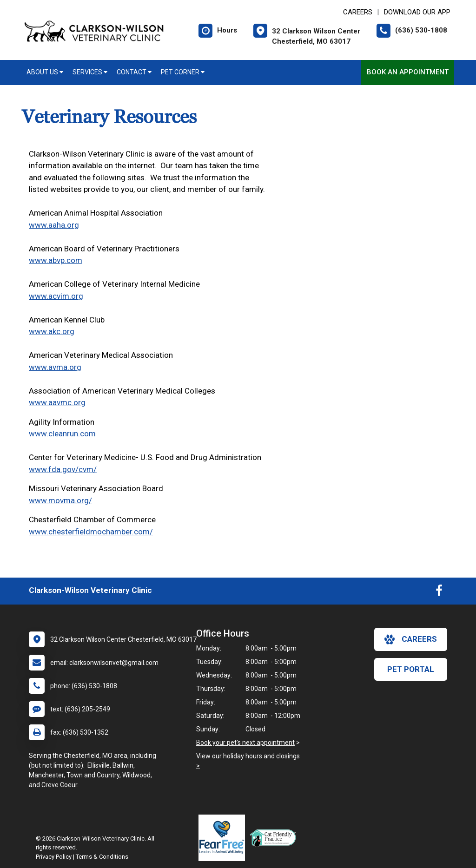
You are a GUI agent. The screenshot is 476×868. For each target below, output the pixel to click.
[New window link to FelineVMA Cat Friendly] (275, 838)
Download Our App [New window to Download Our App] (417, 12)
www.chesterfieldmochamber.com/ (91, 532)
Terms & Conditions (102, 857)
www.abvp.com (56, 260)
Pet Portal (411, 669)
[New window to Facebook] (439, 592)
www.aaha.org (54, 225)
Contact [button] (134, 72)
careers (411, 639)
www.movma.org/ (60, 500)
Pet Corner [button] (183, 72)
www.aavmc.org (57, 402)
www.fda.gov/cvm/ (63, 469)
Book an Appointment (408, 72)
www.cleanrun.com (62, 434)
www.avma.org (55, 367)
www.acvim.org (56, 296)
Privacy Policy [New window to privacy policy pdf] (54, 857)
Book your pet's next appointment (245, 743)
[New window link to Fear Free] (224, 838)
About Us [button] (45, 72)
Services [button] (90, 72)
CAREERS (358, 12)
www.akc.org (52, 331)
